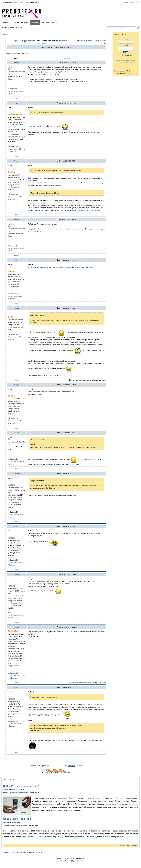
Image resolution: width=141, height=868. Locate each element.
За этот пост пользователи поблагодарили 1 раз (87, 380)
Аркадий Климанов (22, 792)
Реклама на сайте (19, 853)
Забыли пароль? (126, 63)
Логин (126, 2)
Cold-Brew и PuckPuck (17, 819)
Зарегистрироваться (126, 60)
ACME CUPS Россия (29, 2)
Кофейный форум (20, 41)
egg (132, 73)
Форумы (33, 41)
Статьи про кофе (21, 22)
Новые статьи (34, 853)
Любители (12, 792)
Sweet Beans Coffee (10, 2)
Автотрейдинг (33, 342)
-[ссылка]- (96, 210)
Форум (35, 22)
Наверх (17, 98)
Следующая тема (100, 41)
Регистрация (135, 2)
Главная (6, 22)
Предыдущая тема (86, 41)
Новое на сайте (49, 22)
